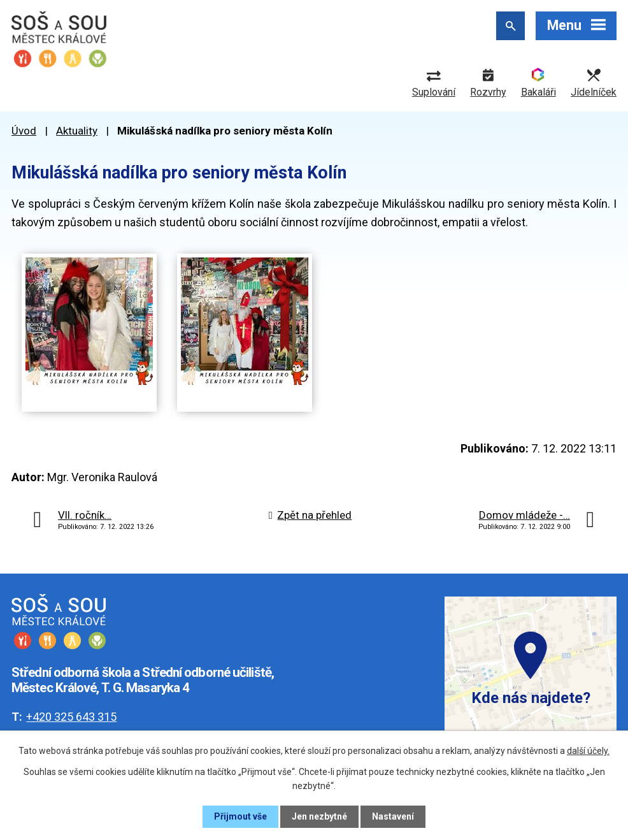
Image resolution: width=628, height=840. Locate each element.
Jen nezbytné (319, 816)
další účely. (588, 751)
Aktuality (77, 131)
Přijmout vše (240, 816)
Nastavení (393, 816)
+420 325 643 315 (71, 717)
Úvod (24, 131)
